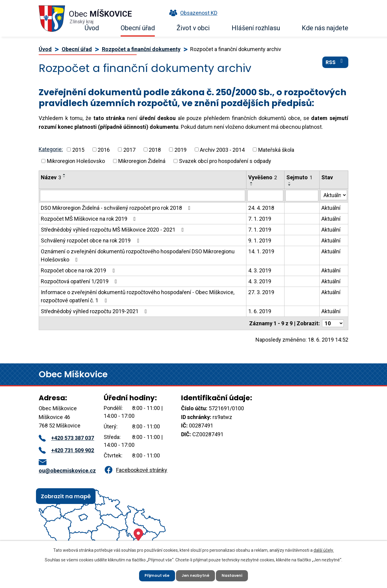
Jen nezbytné (196, 574)
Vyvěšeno (263, 177)
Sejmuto (299, 177)
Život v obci (193, 28)
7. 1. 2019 (260, 219)
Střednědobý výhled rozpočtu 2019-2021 (95, 311)
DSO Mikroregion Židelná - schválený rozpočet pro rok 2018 (117, 208)
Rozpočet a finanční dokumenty (141, 49)
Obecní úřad (138, 28)
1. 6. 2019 (260, 311)
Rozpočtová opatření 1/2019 (80, 281)
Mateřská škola (276, 149)
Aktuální (331, 208)
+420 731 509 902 (66, 450)
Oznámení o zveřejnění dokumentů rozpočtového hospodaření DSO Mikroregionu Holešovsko (138, 255)
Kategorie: (51, 149)
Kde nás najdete (325, 28)
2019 (180, 149)
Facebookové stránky (135, 470)
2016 (104, 149)
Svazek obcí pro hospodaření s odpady (225, 161)
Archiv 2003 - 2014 (222, 149)
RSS (335, 66)
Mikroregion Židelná (142, 161)
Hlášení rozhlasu (256, 28)
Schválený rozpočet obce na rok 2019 (91, 240)
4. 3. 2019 (260, 270)
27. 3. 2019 (261, 292)
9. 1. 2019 (260, 240)
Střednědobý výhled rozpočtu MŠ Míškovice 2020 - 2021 (114, 230)
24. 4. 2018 (261, 208)
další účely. (324, 548)
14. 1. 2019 (261, 251)
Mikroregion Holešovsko (76, 161)
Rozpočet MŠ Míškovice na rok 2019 (89, 219)
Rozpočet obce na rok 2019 (79, 270)
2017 (129, 149)
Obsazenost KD (192, 13)
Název (51, 177)
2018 (155, 149)
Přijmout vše (154, 574)
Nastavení (236, 574)
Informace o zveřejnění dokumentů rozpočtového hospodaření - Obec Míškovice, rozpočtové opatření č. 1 (138, 296)
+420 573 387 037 (66, 438)
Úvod (92, 28)
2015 (78, 149)
